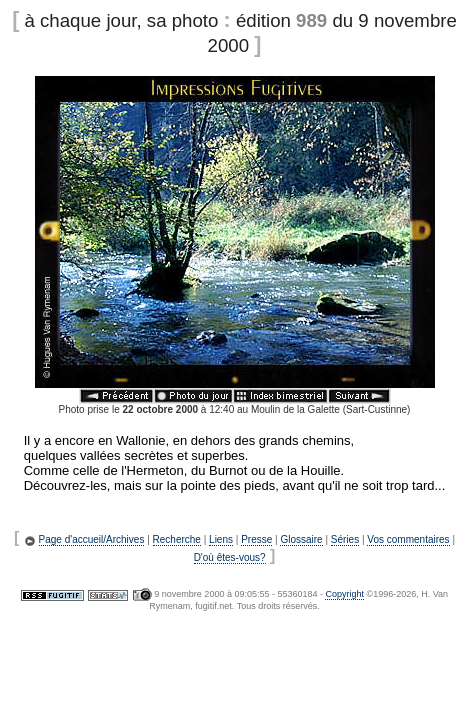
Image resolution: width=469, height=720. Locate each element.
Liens (221, 539)
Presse (256, 539)
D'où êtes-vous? (230, 557)
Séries (345, 539)
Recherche (177, 539)
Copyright (344, 594)
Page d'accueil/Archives (92, 539)
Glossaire (301, 539)
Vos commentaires (408, 539)
